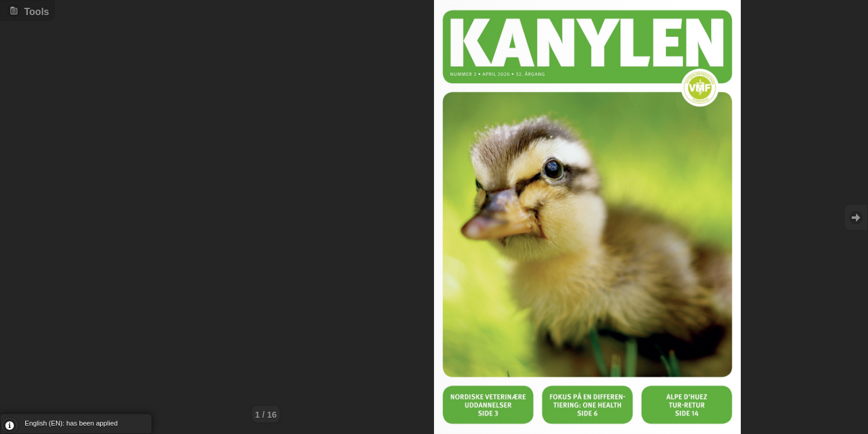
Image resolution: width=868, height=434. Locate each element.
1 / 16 (266, 415)
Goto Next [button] (856, 217)
